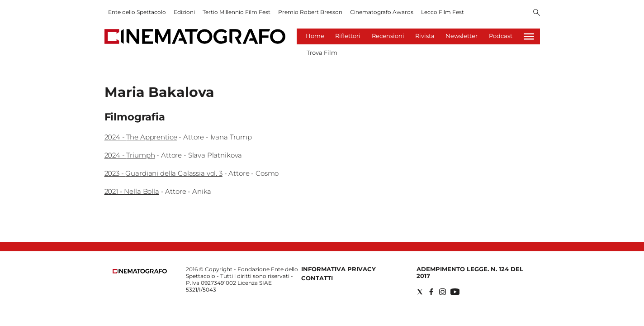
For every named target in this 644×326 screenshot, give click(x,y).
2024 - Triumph (130, 155)
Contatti (317, 278)
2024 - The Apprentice (141, 137)
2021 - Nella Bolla (132, 191)
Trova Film (322, 53)
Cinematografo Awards (382, 12)
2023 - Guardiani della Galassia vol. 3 (163, 173)
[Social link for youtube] (455, 292)
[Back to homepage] (140, 271)
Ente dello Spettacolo (137, 12)
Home (315, 36)
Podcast (501, 36)
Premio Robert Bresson (310, 12)
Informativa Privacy (339, 269)
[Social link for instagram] (443, 292)
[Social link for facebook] (431, 292)
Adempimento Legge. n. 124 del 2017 (470, 272)
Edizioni (184, 12)
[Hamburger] (529, 36)
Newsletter (462, 36)
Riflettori (348, 36)
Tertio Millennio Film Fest (237, 12)
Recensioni (388, 36)
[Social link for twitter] (420, 292)
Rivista (425, 36)
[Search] (537, 13)
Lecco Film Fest (443, 12)
